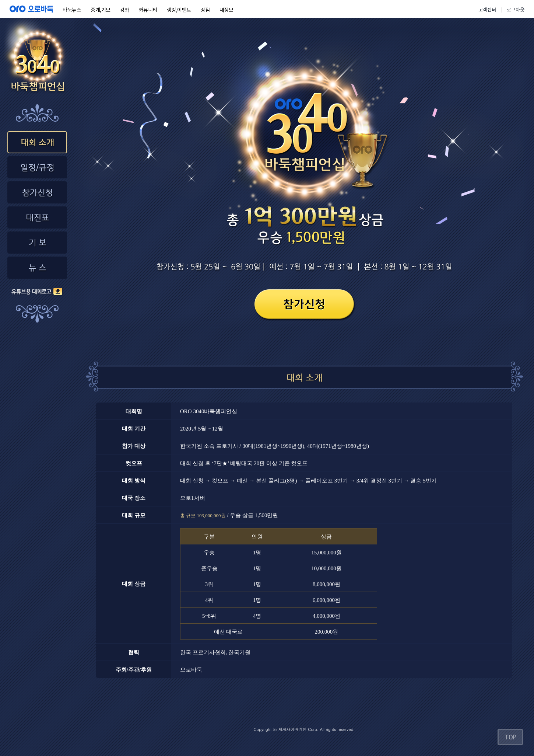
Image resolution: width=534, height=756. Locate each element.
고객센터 (487, 9)
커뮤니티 (148, 10)
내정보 (226, 10)
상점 (205, 10)
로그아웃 (516, 9)
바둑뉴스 (72, 10)
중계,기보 (101, 10)
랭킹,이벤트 (179, 10)
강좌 (125, 10)
